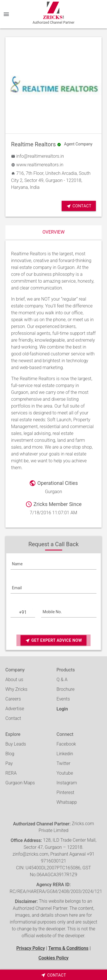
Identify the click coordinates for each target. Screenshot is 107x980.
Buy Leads (16, 744)
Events (63, 699)
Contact (79, 206)
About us (14, 680)
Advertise (15, 709)
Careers (13, 699)
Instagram (67, 783)
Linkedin (65, 754)
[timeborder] (53, 975)
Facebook (66, 744)
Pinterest (65, 792)
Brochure (65, 689)
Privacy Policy (31, 948)
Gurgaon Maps (20, 783)
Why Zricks (16, 689)
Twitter (63, 763)
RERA (11, 773)
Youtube (65, 773)
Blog (10, 754)
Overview (54, 232)
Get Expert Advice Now (53, 640)
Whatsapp (67, 802)
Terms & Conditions (68, 948)
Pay (9, 763)
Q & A (62, 680)
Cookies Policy (53, 958)
